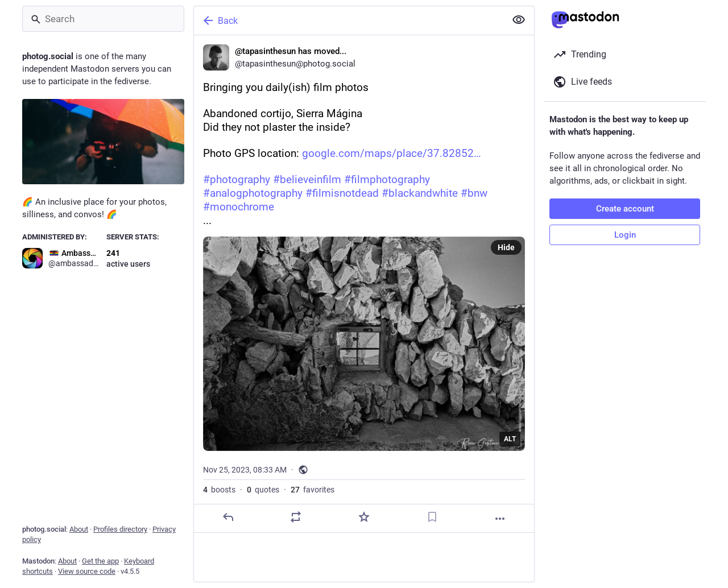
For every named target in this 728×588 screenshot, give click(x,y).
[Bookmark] (432, 517)
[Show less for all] (519, 20)
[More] (500, 519)
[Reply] (228, 517)
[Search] (103, 19)
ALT (510, 439)
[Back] (349, 20)
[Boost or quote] (296, 517)
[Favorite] (364, 517)
